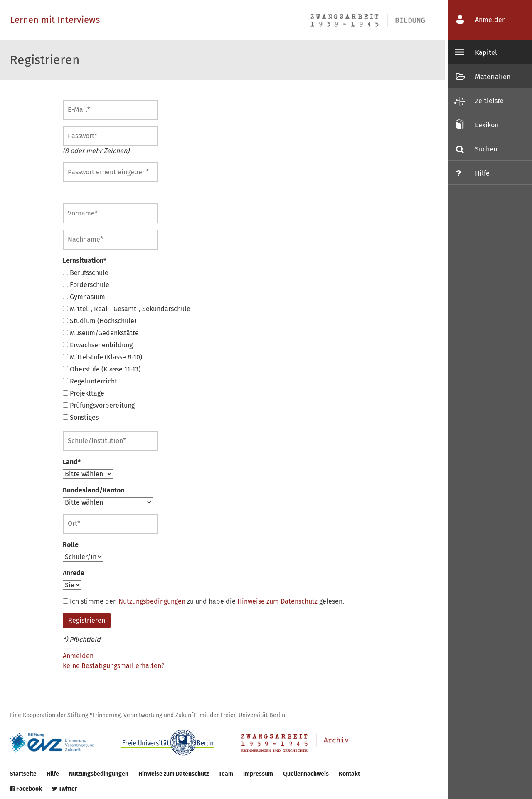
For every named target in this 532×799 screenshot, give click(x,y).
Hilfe (53, 774)
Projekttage (84, 393)
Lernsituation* (85, 261)
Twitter (65, 789)
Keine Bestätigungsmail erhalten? (113, 666)
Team (226, 774)
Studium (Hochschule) (100, 321)
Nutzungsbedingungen (152, 601)
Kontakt (349, 774)
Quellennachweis (306, 774)
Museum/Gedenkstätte (101, 333)
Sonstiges (81, 417)
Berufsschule (86, 273)
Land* (72, 462)
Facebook (26, 789)
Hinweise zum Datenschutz (277, 601)
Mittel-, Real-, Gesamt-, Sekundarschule (127, 309)
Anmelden (78, 656)
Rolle (71, 545)
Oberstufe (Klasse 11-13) (102, 369)
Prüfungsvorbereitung (99, 405)
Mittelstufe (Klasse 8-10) (102, 357)
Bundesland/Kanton (94, 490)
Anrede (74, 573)
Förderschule (86, 285)
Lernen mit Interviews (55, 20)
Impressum (258, 774)
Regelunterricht (90, 381)
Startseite (23, 774)
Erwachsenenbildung (98, 345)
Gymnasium (84, 297)
